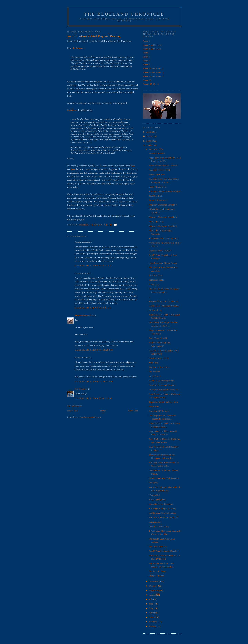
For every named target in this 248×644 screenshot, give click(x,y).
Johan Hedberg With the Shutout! (163, 301)
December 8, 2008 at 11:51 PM (94, 381)
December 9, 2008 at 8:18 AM (93, 398)
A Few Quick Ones (157, 499)
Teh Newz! (153, 483)
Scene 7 (146, 57)
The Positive (154, 372)
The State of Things (157, 571)
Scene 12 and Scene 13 (153, 72)
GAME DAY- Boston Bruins (161, 381)
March (152, 617)
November (154, 581)
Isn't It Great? (155, 376)
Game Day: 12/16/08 (158, 338)
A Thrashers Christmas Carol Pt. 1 (164, 238)
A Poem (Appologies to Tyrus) (162, 508)
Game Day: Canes (157, 174)
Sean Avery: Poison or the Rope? (163, 517)
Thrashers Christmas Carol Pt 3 (162, 217)
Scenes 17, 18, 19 (151, 84)
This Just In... (154, 406)
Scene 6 (146, 53)
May (151, 608)
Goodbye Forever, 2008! (159, 170)
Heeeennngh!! (155, 522)
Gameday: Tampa (156, 280)
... (149, 297)
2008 (149, 145)
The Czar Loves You (158, 546)
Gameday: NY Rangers (159, 411)
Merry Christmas (156, 221)
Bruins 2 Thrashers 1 (158, 200)
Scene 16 (147, 80)
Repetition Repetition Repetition (163, 402)
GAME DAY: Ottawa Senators (162, 513)
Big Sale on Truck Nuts (159, 367)
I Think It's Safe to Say (159, 526)
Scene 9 (146, 64)
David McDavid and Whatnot (162, 385)
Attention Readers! (157, 153)
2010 (149, 136)
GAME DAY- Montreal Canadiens (164, 551)
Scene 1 (146, 41)
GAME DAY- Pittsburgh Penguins (164, 306)
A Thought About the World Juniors (164, 191)
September (154, 590)
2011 (149, 132)
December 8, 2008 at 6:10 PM (93, 265)
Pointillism (153, 363)
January (153, 626)
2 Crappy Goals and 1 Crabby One (164, 390)
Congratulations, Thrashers (161, 504)
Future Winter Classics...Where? (163, 165)
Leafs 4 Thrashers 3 (157, 187)
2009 (149, 141)
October (153, 586)
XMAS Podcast (155, 275)
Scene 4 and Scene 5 (152, 49)
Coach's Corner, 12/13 (158, 358)
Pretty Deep (154, 284)
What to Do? (154, 495)
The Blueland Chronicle (124, 14)
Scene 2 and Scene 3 (152, 45)
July (151, 599)
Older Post (133, 411)
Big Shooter (80, 389)
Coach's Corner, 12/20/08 (160, 251)
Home (103, 411)
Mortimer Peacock (83, 315)
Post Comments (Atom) (90, 417)
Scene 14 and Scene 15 (153, 76)
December (154, 149)
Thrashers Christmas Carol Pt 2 (162, 226)
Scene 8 (146, 61)
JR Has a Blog (155, 310)
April (152, 613)
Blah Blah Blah (155, 196)
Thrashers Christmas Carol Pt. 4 (163, 205)
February (153, 622)
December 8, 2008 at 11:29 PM (94, 350)
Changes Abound (156, 576)
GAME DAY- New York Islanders (164, 478)
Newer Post (72, 411)
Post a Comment (75, 406)
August (153, 595)
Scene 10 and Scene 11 (153, 68)
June (151, 604)
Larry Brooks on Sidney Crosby (163, 263)
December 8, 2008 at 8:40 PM (93, 308)
